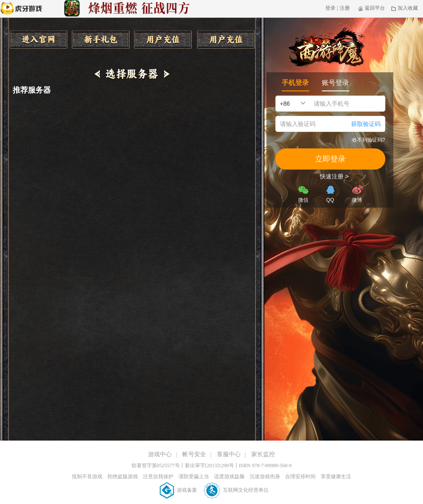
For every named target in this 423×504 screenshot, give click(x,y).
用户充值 (163, 40)
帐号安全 (194, 454)
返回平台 (372, 8)
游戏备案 (179, 490)
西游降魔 (326, 48)
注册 (345, 8)
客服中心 (229, 454)
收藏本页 (226, 40)
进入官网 (38, 40)
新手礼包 (101, 40)
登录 (330, 8)
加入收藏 (405, 8)
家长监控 (263, 454)
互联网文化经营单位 (236, 490)
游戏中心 (160, 454)
